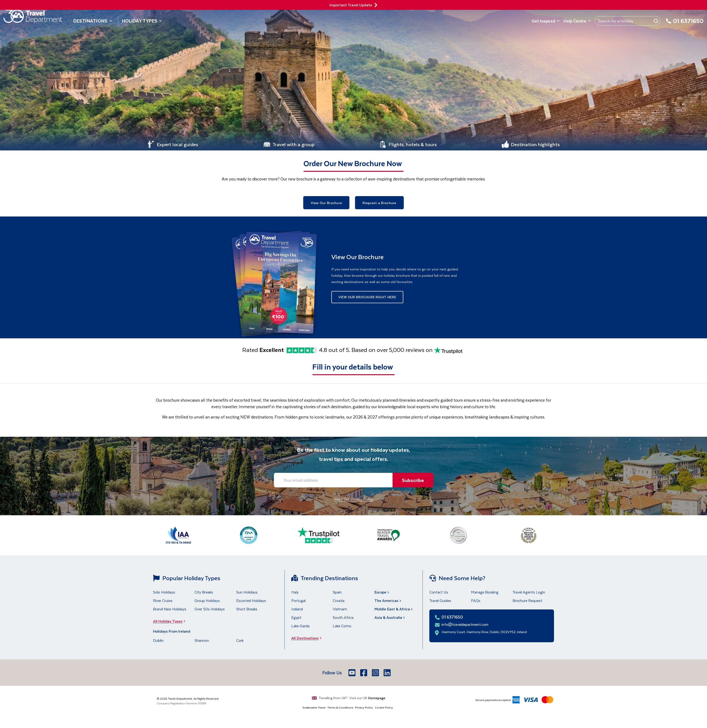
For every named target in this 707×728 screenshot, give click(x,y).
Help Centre (577, 21)
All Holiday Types (171, 621)
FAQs (476, 600)
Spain (337, 592)
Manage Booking (485, 592)
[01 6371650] (685, 24)
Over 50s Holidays (210, 609)
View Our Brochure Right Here (367, 297)
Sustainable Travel (314, 707)
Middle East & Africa (394, 609)
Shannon (202, 640)
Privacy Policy (364, 707)
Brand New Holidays (170, 609)
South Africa (343, 617)
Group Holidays (207, 600)
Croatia (339, 600)
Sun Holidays (247, 592)
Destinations (93, 21)
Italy (295, 592)
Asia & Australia (390, 617)
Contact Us (439, 592)
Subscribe (413, 480)
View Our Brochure (326, 203)
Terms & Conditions (340, 707)
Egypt (296, 617)
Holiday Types (142, 21)
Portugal (298, 600)
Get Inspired (546, 21)
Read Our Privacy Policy (353, 499)
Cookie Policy (384, 707)
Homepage (377, 698)
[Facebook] (364, 673)
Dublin (158, 640)
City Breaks (204, 592)
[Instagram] (376, 673)
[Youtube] (352, 673)
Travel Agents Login (529, 592)
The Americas (388, 600)
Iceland (297, 609)
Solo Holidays (164, 592)
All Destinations (308, 638)
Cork (240, 640)
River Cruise (163, 600)
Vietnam (340, 609)
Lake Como (342, 626)
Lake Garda (300, 626)
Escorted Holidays (251, 600)
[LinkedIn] (388, 673)
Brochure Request (527, 600)
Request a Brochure (379, 203)
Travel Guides (440, 600)
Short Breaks (247, 609)
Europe (382, 592)
